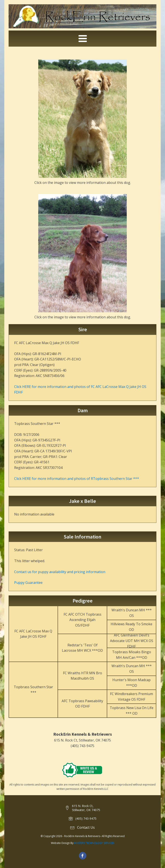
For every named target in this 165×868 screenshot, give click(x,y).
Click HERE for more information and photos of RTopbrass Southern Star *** (77, 479)
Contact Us (86, 827)
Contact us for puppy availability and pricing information (60, 572)
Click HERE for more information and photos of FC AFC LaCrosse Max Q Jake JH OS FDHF (80, 389)
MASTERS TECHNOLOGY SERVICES (94, 843)
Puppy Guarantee (28, 583)
